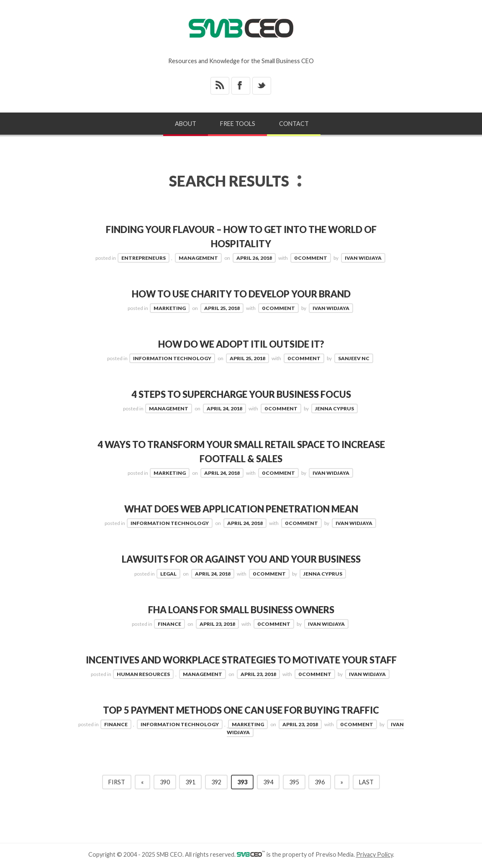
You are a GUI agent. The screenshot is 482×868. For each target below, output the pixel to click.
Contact (294, 124)
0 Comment (311, 257)
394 (268, 781)
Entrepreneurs (144, 257)
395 (294, 781)
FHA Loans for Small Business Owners (241, 609)
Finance (169, 623)
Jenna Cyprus (335, 408)
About (186, 124)
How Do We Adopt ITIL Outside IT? (241, 344)
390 (165, 781)
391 (190, 781)
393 (242, 781)
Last (366, 781)
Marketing (170, 308)
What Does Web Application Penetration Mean (241, 508)
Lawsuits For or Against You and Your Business (241, 559)
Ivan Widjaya (363, 257)
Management (198, 257)
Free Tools (238, 124)
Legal (168, 573)
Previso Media (335, 853)
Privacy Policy (374, 853)
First (117, 781)
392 (216, 781)
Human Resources (143, 673)
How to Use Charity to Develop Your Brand (241, 293)
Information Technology (172, 358)
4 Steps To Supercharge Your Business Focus (241, 394)
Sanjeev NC (354, 358)
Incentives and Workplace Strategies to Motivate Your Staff (241, 659)
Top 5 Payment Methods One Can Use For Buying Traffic (241, 709)
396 (320, 781)
